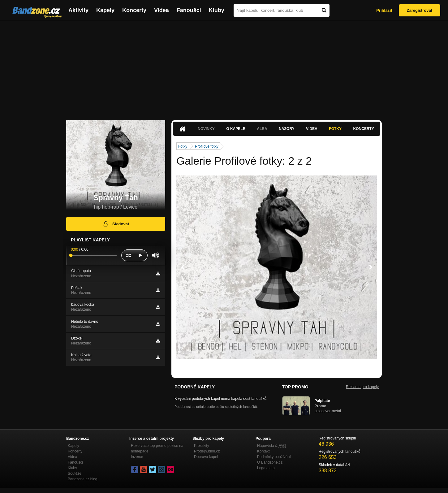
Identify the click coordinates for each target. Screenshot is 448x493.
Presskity (202, 446)
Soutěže (75, 474)
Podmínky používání (274, 457)
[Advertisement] (224, 67)
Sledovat (116, 224)
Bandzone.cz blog (82, 479)
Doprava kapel (206, 457)
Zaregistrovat (420, 10)
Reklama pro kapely (362, 387)
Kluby (217, 10)
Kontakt (263, 451)
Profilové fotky (207, 146)
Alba (262, 129)
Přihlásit (384, 10)
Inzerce (137, 457)
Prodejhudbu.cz (207, 451)
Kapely (105, 10)
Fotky (335, 129)
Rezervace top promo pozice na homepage (157, 448)
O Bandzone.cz (270, 462)
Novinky (206, 129)
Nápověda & (271, 446)
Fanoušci (189, 10)
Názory (286, 129)
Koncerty (134, 10)
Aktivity (78, 10)
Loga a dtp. (266, 468)
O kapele (236, 129)
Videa (162, 10)
